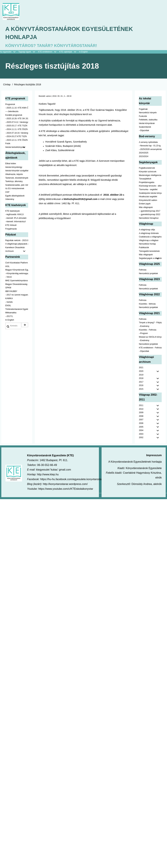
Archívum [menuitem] (17, 252)
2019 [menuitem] (141, 376)
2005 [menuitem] (141, 428)
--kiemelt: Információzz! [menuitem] (16, 222)
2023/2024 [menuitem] (144, 157)
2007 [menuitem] (141, 421)
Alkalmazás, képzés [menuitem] (14, 175)
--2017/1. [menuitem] (9, 317)
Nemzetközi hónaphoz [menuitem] (149, 219)
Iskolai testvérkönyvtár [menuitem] (17, 148)
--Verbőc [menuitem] (9, 303)
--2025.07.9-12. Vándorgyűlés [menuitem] (17, 123)
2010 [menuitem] (141, 410)
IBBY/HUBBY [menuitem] (11, 292)
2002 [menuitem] (141, 438)
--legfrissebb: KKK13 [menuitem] (14, 215)
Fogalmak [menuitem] (143, 110)
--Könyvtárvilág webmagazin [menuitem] (17, 274)
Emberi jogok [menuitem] (145, 205)
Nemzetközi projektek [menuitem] (148, 274)
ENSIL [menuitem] (8, 306)
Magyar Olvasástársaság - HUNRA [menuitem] (17, 285)
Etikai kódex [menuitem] (11, 164)
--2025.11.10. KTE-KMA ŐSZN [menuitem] (17, 109)
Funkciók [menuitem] (143, 117)
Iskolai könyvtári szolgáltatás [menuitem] (17, 171)
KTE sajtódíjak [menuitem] (66, 53)
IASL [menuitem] (7, 267)
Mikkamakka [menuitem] (11, 313)
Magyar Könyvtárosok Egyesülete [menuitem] (17, 271)
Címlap (7, 85)
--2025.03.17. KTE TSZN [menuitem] (16, 127)
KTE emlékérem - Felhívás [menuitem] (150, 349)
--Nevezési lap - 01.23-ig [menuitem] (150, 146)
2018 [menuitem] (141, 379)
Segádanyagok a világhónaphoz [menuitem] (150, 259)
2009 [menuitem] (141, 413)
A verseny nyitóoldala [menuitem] (148, 143)
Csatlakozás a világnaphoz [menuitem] (150, 238)
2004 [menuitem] (141, 431)
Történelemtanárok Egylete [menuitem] (17, 310)
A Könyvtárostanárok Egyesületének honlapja (71, 33)
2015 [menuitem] (141, 390)
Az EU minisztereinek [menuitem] (15, 189)
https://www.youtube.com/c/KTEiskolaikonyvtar (66, 490)
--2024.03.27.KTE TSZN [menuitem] (16, 137)
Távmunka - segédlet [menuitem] (148, 190)
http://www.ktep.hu (48, 475)
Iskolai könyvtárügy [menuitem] (14, 168)
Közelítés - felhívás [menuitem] (147, 305)
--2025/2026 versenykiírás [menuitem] (150, 150)
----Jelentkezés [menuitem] (12, 112)
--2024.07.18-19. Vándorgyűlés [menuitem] (17, 134)
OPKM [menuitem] (8, 289)
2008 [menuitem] (141, 417)
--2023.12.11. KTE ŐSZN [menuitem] (16, 141)
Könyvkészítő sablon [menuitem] (148, 201)
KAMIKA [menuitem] (9, 299)
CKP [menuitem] (7, 193)
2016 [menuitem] (141, 386)
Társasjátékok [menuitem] (145, 180)
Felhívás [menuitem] (143, 271)
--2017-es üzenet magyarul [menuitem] (17, 296)
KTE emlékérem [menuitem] (49, 53)
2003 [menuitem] (141, 435)
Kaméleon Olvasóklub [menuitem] (15, 248)
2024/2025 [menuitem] (144, 154)
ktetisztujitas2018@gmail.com (81, 200)
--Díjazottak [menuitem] (144, 131)
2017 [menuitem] (141, 383)
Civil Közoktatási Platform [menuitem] (17, 264)
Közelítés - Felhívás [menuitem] (148, 331)
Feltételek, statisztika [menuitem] (148, 121)
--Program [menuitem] (143, 334)
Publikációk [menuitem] (144, 248)
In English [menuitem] (83, 53)
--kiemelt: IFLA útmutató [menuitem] (16, 219)
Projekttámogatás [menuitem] (147, 183)
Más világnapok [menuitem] (146, 208)
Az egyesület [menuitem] (9, 53)
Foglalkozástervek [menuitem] (147, 169)
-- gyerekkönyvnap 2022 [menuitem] (150, 215)
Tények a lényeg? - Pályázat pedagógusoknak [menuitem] (150, 323)
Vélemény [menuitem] (10, 200)
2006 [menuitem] (141, 424)
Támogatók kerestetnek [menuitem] (149, 252)
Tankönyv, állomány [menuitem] (14, 182)
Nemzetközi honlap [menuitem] (147, 245)
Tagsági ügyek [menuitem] (28, 53)
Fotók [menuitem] (8, 145)
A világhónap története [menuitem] (149, 234)
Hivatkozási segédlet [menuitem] (148, 197)
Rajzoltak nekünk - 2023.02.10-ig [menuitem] (17, 241)
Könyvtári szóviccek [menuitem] (148, 172)
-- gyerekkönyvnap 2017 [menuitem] (150, 212)
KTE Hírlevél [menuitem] (11, 226)
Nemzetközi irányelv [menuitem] (148, 113)
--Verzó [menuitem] (9, 278)
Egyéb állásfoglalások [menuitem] (15, 197)
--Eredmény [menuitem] (144, 327)
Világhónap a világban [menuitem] (149, 241)
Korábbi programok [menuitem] (14, 116)
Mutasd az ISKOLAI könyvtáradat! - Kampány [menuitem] (150, 338)
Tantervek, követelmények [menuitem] (17, 179)
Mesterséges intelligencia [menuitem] (150, 176)
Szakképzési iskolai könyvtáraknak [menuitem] (150, 194)
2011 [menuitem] (141, 406)
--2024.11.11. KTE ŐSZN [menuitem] (16, 130)
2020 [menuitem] (141, 372)
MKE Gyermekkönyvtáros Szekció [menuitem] (17, 281)
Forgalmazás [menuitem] (11, 230)
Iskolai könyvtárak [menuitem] (147, 124)
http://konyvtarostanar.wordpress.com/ (65, 485)
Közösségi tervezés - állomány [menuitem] (150, 187)
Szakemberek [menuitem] (145, 128)
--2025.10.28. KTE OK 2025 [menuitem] (17, 119)
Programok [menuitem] (10, 105)
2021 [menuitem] (141, 368)
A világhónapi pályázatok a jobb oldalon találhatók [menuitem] (17, 245)
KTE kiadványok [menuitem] (13, 212)
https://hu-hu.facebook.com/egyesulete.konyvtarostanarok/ (75, 480)
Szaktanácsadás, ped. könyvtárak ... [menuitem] (17, 186)
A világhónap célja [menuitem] (147, 230)
